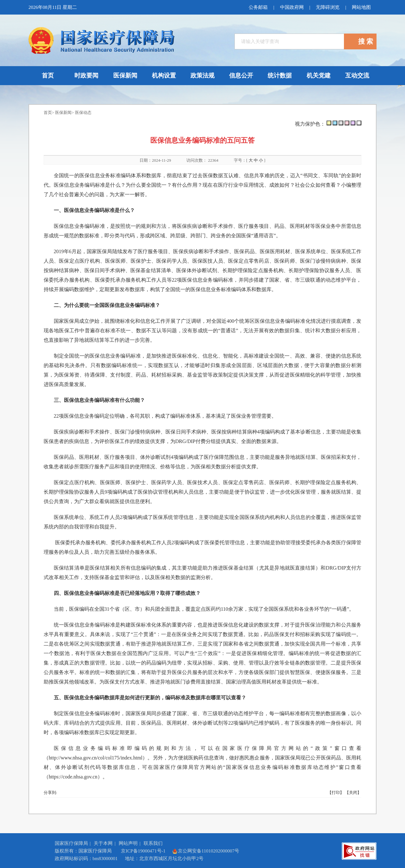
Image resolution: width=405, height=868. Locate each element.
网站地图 (361, 7)
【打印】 (336, 793)
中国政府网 (292, 7)
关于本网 (103, 843)
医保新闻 (63, 112)
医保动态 (83, 112)
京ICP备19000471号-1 (143, 851)
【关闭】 (353, 793)
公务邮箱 (258, 7)
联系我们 (153, 843)
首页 (48, 112)
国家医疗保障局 (71, 843)
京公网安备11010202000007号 (206, 851)
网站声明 (128, 843)
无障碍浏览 (328, 7)
